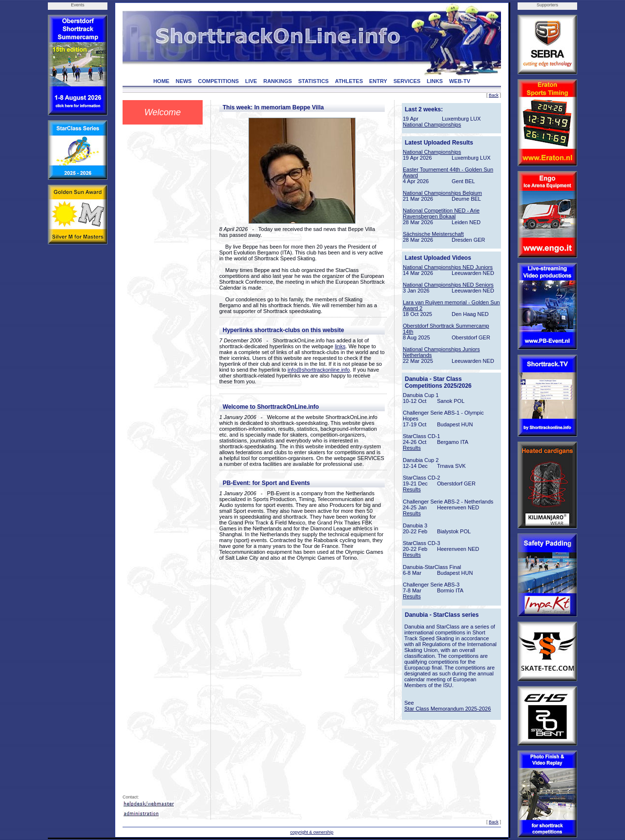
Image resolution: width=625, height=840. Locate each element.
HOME (161, 81)
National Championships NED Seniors (448, 285)
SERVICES (407, 81)
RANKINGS (278, 81)
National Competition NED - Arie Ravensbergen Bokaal (441, 213)
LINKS (435, 81)
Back (494, 95)
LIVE (251, 81)
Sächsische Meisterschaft (433, 234)
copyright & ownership (312, 832)
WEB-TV (460, 81)
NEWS (184, 81)
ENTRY (378, 81)
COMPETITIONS (218, 81)
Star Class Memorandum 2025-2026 (448, 709)
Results (412, 448)
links (340, 346)
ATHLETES (349, 81)
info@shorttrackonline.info (319, 370)
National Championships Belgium (442, 193)
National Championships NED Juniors (448, 267)
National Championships (432, 125)
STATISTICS (314, 81)
